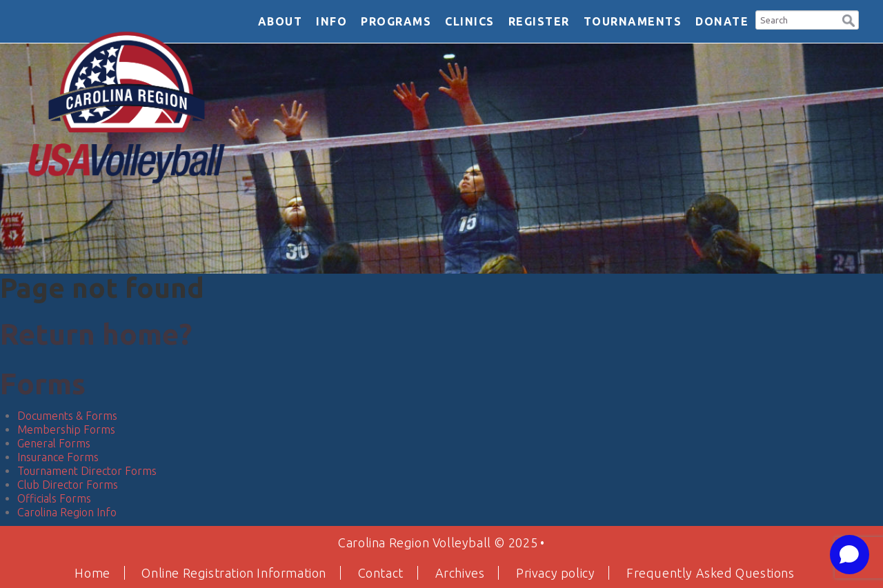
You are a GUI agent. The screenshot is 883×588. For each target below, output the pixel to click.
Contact (381, 573)
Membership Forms (66, 429)
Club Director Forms (68, 485)
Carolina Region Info (67, 512)
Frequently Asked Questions (711, 573)
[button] (849, 19)
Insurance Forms (58, 457)
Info (331, 21)
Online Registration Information (234, 573)
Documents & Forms (67, 416)
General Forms (54, 443)
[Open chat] (850, 555)
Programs (396, 21)
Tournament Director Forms (87, 471)
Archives (460, 573)
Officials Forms (54, 498)
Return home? (96, 334)
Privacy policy (555, 573)
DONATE (722, 21)
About (280, 21)
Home (92, 573)
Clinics (470, 21)
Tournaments (633, 21)
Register (539, 21)
